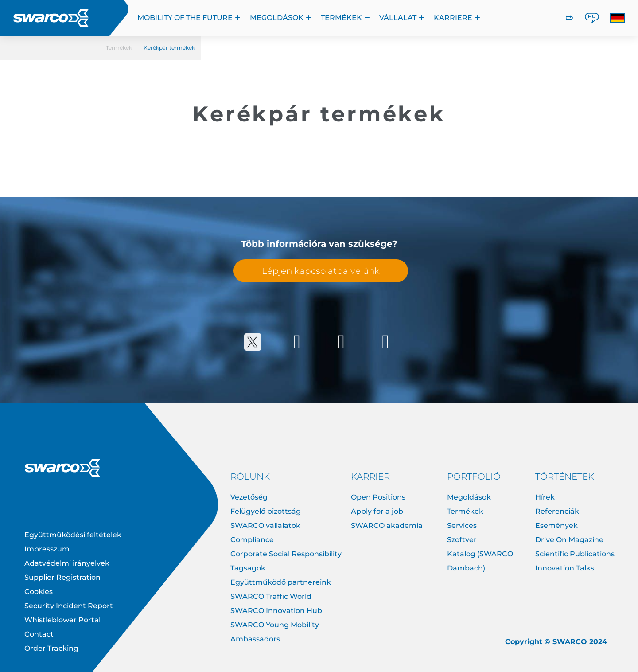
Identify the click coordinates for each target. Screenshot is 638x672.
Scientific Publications (575, 554)
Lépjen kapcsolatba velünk (321, 271)
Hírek (545, 497)
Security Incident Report (69, 606)
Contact (39, 634)
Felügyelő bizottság (266, 511)
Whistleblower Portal (62, 620)
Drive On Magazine (569, 540)
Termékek (346, 18)
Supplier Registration (62, 577)
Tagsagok (248, 568)
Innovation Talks (565, 568)
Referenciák (557, 511)
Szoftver (462, 540)
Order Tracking (51, 648)
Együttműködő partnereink (281, 582)
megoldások (281, 18)
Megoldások (469, 497)
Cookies (39, 592)
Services (462, 525)
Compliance (252, 540)
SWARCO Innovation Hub (276, 611)
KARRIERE (457, 18)
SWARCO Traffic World (271, 596)
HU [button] (592, 16)
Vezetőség (249, 497)
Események (556, 525)
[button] (617, 18)
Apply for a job (377, 511)
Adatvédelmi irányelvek (67, 563)
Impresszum (47, 549)
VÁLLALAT (402, 18)
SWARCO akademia (387, 525)
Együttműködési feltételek (73, 535)
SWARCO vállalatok (265, 525)
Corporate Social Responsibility (286, 554)
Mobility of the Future (189, 18)
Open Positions (378, 497)
